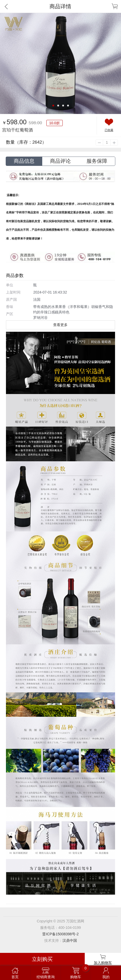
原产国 (11, 299)
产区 (10, 314)
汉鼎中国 (70, 940)
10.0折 (55, 123)
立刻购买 (42, 959)
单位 (10, 285)
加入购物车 (103, 963)
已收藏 (109, 130)
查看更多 (60, 325)
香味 (10, 307)
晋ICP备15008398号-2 (60, 934)
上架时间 (13, 292)
